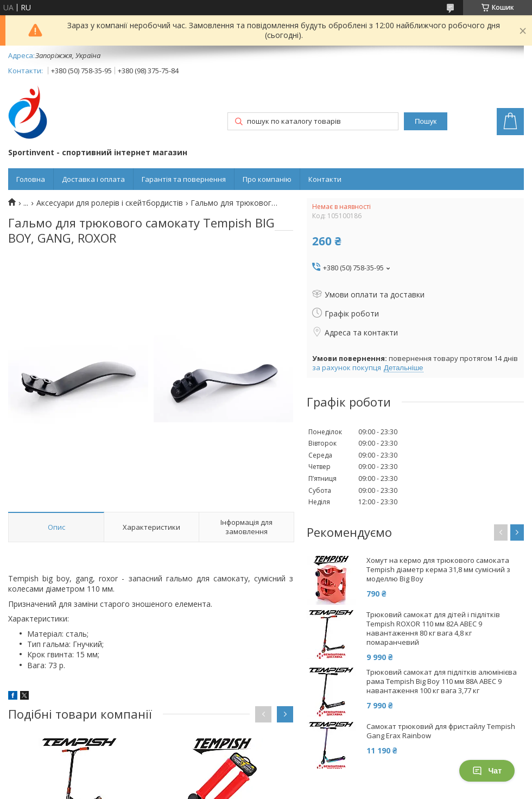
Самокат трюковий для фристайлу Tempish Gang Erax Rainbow (441, 731)
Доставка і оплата (93, 179)
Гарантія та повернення (184, 179)
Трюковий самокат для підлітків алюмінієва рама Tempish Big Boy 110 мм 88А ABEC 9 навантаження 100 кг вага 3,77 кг (442, 681)
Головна (31, 179)
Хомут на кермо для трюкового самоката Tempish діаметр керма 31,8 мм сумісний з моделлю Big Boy (438, 570)
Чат (487, 771)
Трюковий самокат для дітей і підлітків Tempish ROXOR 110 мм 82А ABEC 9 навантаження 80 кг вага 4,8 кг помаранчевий (433, 629)
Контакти (325, 179)
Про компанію (267, 179)
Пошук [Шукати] (426, 121)
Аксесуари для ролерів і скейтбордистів (110, 203)
